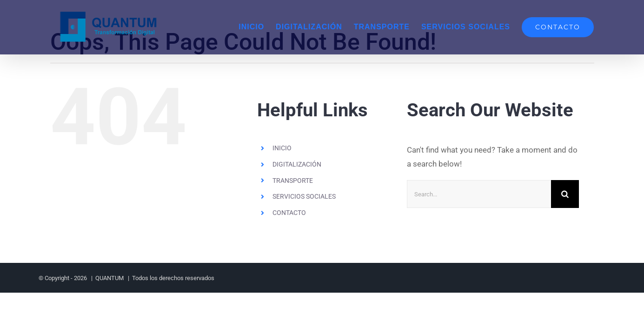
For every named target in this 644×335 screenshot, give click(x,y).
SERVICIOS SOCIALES (304, 196)
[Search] (565, 194)
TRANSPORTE (293, 181)
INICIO (282, 148)
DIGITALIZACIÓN (297, 164)
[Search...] (479, 194)
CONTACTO (289, 213)
